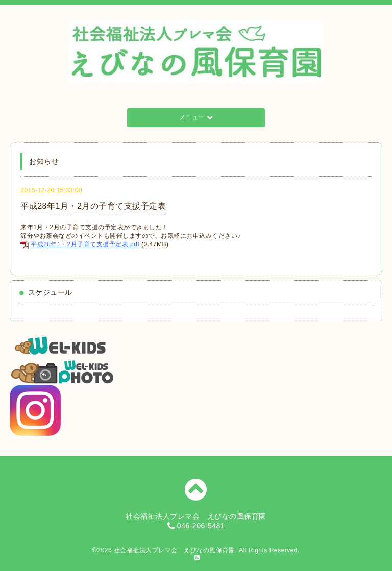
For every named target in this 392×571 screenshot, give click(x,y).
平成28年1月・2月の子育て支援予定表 (93, 206)
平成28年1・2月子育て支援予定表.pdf (85, 244)
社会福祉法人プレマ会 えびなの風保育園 (175, 550)
